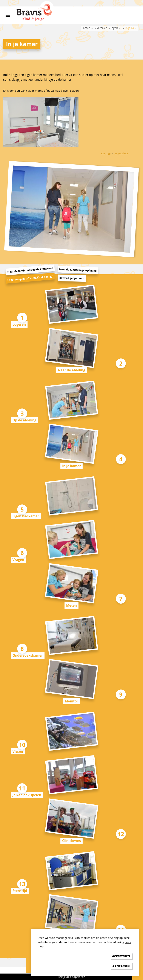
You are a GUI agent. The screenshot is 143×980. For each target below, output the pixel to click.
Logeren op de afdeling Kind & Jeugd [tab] (30, 278)
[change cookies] (121, 966)
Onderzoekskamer (28, 655)
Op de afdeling (24, 420)
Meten (71, 605)
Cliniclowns (71, 841)
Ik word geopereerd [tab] (72, 278)
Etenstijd (20, 891)
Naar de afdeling (71, 370)
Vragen (18, 560)
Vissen (18, 751)
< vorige (106, 153)
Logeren (19, 324)
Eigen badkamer (26, 516)
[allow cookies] (121, 956)
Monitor (72, 701)
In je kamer (71, 466)
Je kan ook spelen (27, 795)
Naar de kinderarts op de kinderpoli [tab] (30, 270)
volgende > (121, 153)
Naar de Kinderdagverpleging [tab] (78, 270)
